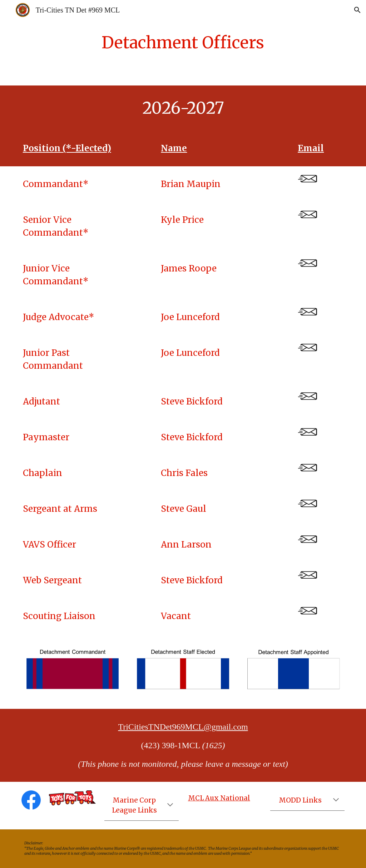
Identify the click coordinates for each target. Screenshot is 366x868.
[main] (183, 43)
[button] (357, 10)
